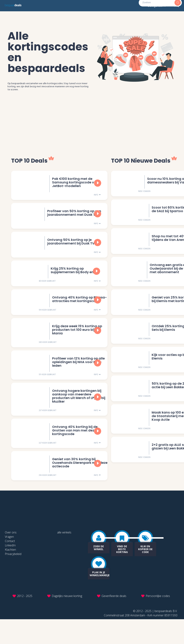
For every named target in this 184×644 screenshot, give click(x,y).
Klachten (10, 574)
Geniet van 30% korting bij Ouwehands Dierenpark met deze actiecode (79, 486)
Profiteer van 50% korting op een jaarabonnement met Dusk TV (74, 217)
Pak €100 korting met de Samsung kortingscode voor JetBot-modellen (75, 184)
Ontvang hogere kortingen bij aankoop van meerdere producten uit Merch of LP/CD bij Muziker (78, 415)
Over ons (11, 557)
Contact (10, 566)
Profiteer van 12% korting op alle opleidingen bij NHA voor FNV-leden (78, 378)
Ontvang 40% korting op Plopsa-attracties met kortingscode (79, 311)
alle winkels (64, 557)
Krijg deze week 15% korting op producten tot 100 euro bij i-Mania (77, 344)
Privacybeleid (13, 579)
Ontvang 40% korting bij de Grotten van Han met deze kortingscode (74, 452)
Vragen (9, 561)
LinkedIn (10, 570)
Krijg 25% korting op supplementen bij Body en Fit (74, 279)
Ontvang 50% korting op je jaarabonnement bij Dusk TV (70, 248)
